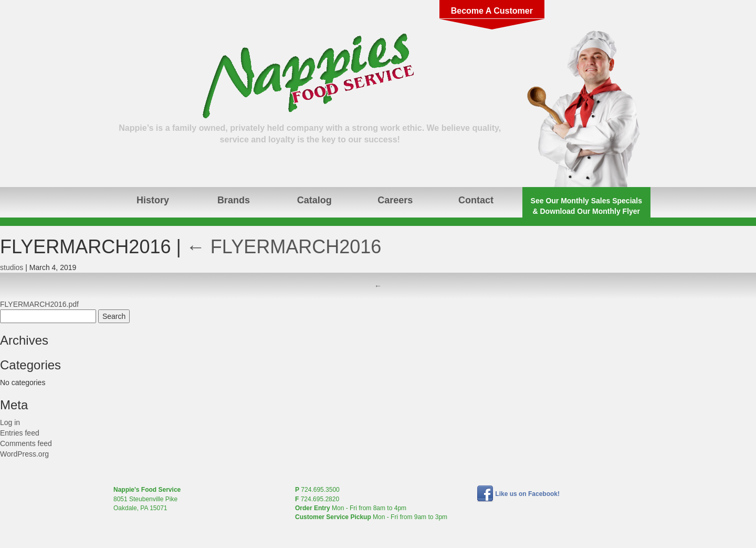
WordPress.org (24, 454)
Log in (10, 422)
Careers (395, 200)
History (153, 200)
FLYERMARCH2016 (284, 247)
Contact (476, 200)
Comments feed (26, 443)
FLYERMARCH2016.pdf (39, 304)
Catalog (314, 200)
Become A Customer (492, 11)
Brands (234, 200)
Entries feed (20, 433)
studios (12, 267)
